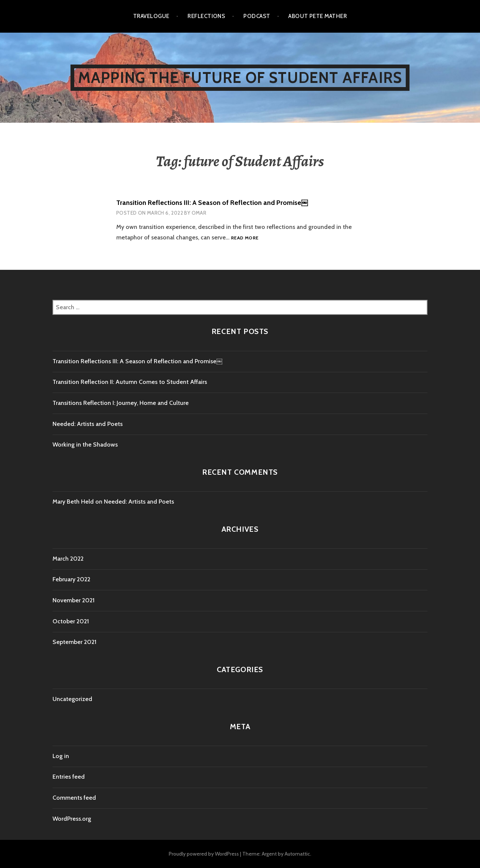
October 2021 (71, 621)
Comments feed (74, 798)
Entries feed (69, 777)
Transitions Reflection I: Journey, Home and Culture (121, 403)
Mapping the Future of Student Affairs (240, 77)
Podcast (257, 16)
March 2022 (68, 559)
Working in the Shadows (85, 445)
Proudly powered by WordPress (204, 854)
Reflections (206, 16)
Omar (199, 213)
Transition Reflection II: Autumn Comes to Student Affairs (130, 382)
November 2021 (73, 600)
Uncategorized (72, 699)
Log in (61, 756)
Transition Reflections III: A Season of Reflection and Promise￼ (212, 203)
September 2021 (74, 642)
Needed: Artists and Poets (88, 424)
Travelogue (151, 16)
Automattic (297, 854)
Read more (245, 238)
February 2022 (71, 579)
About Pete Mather (318, 16)
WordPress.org (72, 819)
